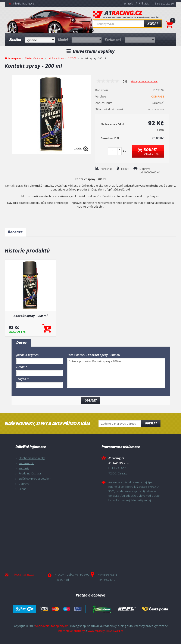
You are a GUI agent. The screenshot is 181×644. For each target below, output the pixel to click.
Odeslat (151, 423)
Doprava (24, 484)
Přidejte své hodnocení (144, 81)
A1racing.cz (126, 15)
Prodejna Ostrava (30, 473)
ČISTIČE (72, 58)
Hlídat (125, 169)
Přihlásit (144, 4)
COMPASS (158, 96)
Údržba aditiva (56, 58)
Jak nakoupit (26, 463)
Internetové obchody (71, 631)
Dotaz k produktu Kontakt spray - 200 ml (116, 373)
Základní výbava (34, 58)
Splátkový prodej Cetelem (35, 479)
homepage (15, 58)
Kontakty (24, 468)
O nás (22, 489)
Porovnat (106, 169)
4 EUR (160, 130)
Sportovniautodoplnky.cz (52, 626)
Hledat (153, 24)
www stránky (96, 631)
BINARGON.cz (115, 631)
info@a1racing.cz (23, 4)
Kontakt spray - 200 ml (30, 316)
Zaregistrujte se (164, 4)
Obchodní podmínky (32, 458)
